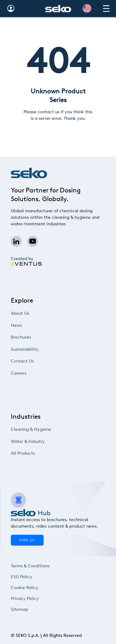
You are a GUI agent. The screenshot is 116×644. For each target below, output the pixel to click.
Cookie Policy (26, 587)
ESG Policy (23, 576)
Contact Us (31, 361)
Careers (28, 373)
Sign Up (27, 540)
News (26, 325)
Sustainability (33, 349)
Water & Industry (35, 441)
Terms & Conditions (30, 566)
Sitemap (21, 609)
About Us (29, 313)
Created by (26, 261)
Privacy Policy (26, 598)
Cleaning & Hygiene (38, 429)
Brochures (30, 337)
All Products (31, 453)
